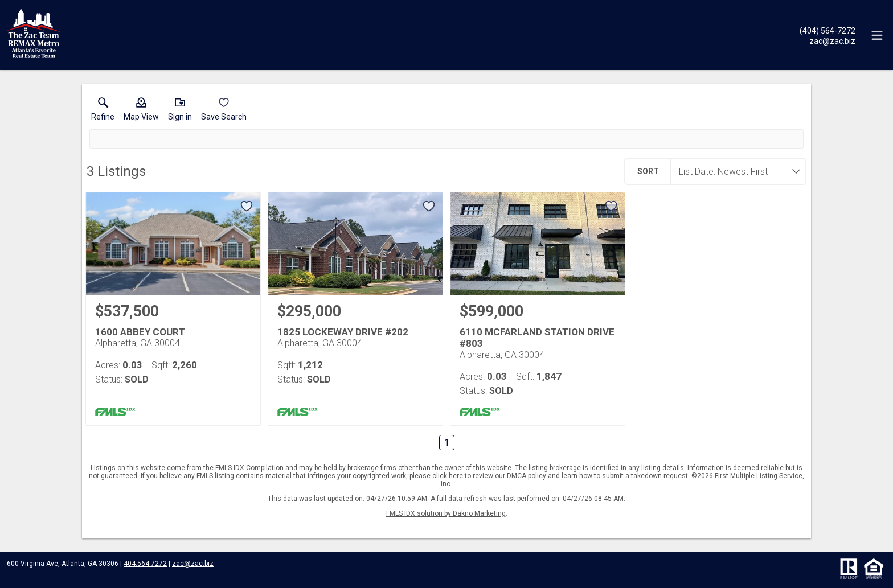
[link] (103, 112)
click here (448, 476)
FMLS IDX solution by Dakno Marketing (446, 513)
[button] (141, 112)
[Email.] (828, 40)
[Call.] (828, 30)
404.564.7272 (145, 564)
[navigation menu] (877, 35)
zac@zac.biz (193, 564)
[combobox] (735, 171)
